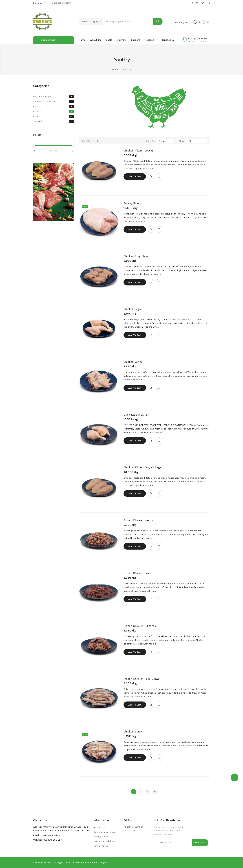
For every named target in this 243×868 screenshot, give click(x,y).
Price (37, 135)
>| (155, 792)
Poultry (127, 70)
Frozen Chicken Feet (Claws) (142, 679)
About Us (99, 827)
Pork (54, 116)
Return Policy (101, 846)
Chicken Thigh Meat (137, 256)
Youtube (208, 3)
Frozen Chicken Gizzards (140, 626)
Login (185, 22)
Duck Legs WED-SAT (137, 415)
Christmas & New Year (54, 101)
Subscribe (200, 843)
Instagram (197, 3)
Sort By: (151, 141)
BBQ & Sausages (54, 96)
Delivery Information (105, 832)
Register (173, 22)
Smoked (54, 121)
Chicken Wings (133, 362)
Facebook (193, 3)
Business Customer (62, 3)
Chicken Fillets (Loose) (138, 151)
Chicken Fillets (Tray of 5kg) (142, 467)
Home (115, 69)
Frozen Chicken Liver (137, 573)
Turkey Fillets (132, 203)
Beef (54, 106)
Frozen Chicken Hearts (138, 520)
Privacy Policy (101, 837)
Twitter (203, 3)
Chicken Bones (133, 732)
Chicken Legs (132, 309)
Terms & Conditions (104, 841)
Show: (182, 141)
